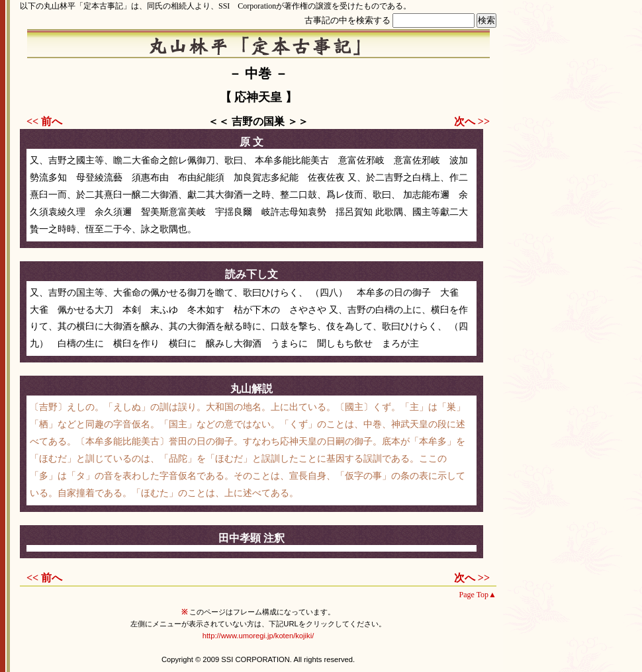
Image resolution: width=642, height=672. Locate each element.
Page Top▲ (478, 595)
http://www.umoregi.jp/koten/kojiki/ (258, 636)
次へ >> (472, 121)
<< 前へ (44, 121)
